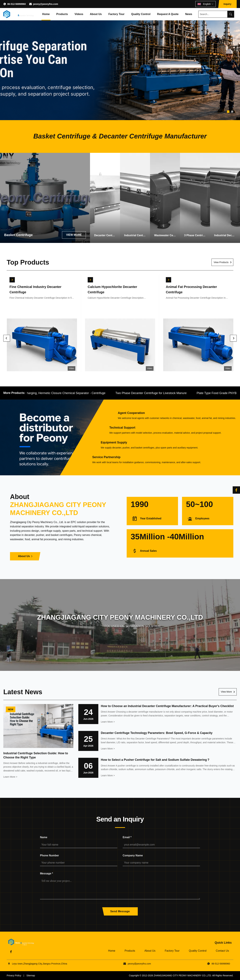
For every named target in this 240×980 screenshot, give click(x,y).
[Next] (233, 338)
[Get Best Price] (12, 280)
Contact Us (222, 951)
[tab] (228, 112)
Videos (79, 14)
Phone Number (49, 855)
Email (127, 837)
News (189, 14)
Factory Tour (116, 14)
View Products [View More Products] (221, 262)
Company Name (133, 855)
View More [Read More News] (226, 692)
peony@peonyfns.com (46, 4)
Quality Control (141, 14)
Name (44, 837)
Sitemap (31, 975)
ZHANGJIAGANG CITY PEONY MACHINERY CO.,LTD (182, 975)
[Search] (231, 14)
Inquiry (227, 4)
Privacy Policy (14, 975)
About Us (96, 14)
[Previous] (7, 338)
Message (46, 873)
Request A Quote (168, 14)
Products (62, 14)
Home (46, 14)
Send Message (120, 911)
